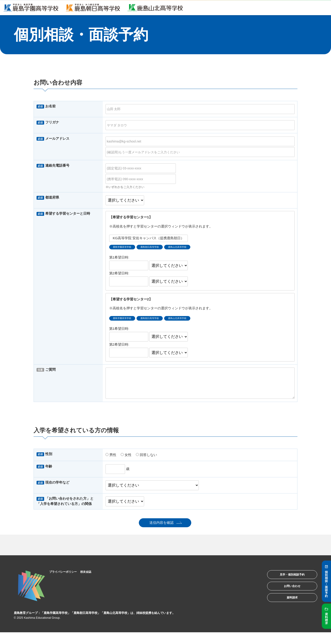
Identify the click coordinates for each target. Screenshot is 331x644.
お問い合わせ (286, 593)
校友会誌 (95, 574)
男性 (111, 457)
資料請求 (286, 608)
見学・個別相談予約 (286, 579)
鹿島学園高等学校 (126, 248)
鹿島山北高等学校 (196, 248)
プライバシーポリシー (68, 574)
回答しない (146, 457)
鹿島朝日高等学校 (161, 248)
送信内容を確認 (161, 526)
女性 (126, 457)
